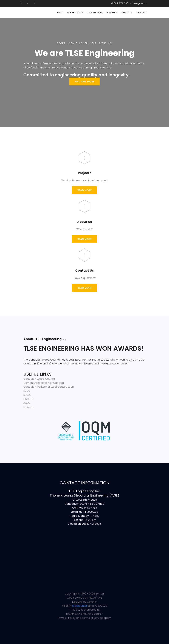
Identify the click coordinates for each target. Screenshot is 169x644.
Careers (112, 12)
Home (60, 12)
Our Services (95, 12)
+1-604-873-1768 (120, 3)
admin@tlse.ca (139, 3)
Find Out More (84, 82)
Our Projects (75, 12)
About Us (127, 12)
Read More (84, 190)
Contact (142, 12)
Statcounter (80, 606)
